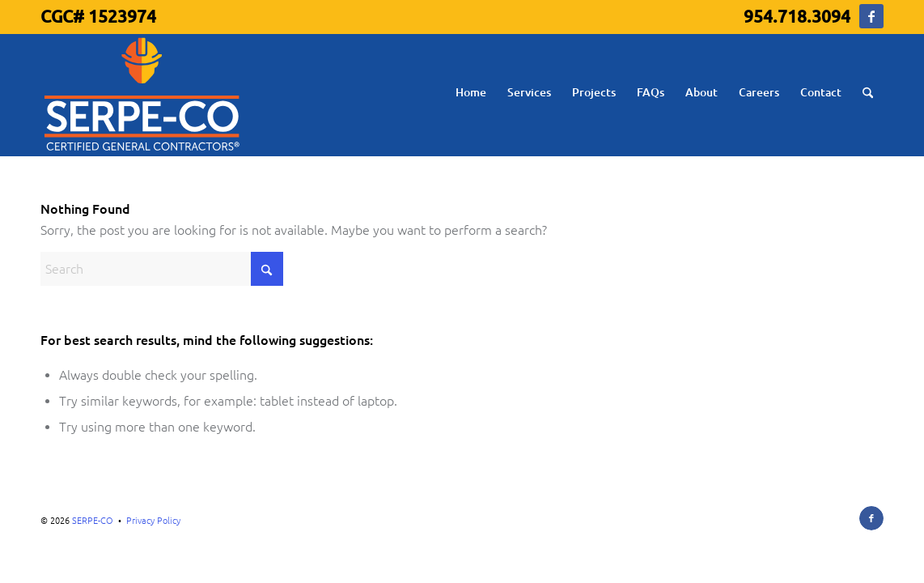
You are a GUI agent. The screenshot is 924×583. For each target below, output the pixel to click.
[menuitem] (793, 18)
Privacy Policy (153, 521)
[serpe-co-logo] (142, 95)
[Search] (868, 94)
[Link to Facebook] (871, 16)
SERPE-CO (93, 521)
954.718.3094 (797, 16)
